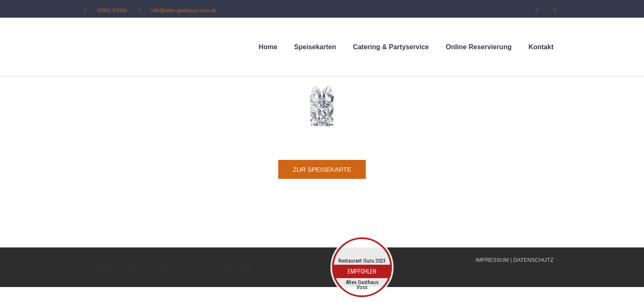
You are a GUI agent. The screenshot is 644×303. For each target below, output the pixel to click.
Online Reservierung (479, 47)
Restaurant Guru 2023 (362, 261)
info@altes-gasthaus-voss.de (184, 10)
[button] (322, 169)
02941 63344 (112, 10)
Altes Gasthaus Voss (362, 285)
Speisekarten (315, 47)
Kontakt (541, 47)
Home (268, 47)
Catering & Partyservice (391, 47)
